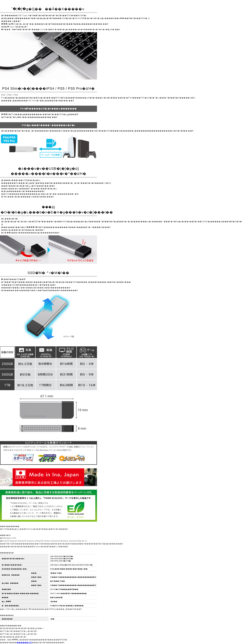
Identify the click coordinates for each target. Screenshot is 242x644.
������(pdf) (24, 643)
